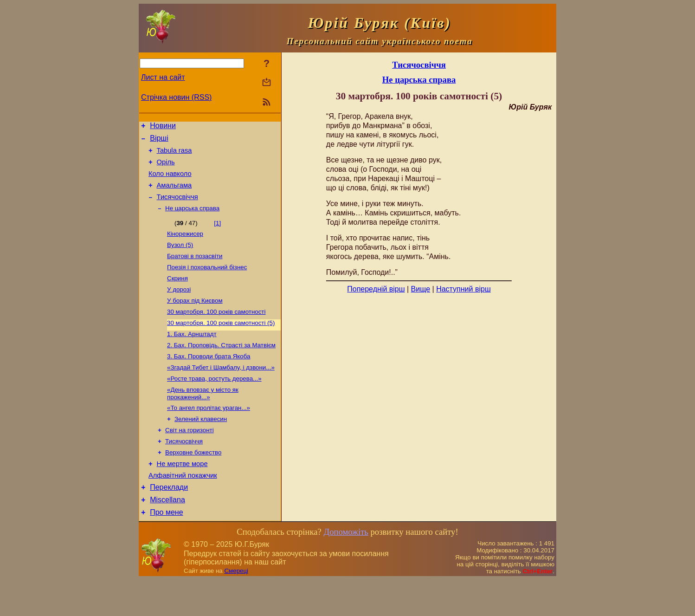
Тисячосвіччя (177, 207)
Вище (421, 289)
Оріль (166, 168)
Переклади (169, 521)
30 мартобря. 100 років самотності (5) (221, 342)
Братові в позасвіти (195, 269)
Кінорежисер (185, 245)
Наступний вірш (463, 289)
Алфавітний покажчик (183, 507)
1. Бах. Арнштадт (192, 354)
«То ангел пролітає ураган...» (209, 433)
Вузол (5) (180, 257)
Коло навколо (170, 181)
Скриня (177, 294)
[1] (217, 234)
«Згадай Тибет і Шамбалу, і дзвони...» (221, 390)
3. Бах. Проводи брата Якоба (209, 378)
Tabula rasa (174, 155)
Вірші (159, 141)
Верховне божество (193, 482)
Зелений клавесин (201, 445)
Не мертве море (182, 494)
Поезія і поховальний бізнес (207, 282)
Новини (163, 127)
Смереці (236, 607)
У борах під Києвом (195, 318)
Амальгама (174, 194)
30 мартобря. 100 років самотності (216, 330)
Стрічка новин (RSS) (176, 97)
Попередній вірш (376, 289)
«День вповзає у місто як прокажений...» (203, 418)
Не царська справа (192, 219)
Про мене (166, 548)
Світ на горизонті (190, 457)
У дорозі (179, 306)
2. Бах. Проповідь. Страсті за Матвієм (221, 366)
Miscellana (167, 535)
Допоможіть (346, 568)
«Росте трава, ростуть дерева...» (214, 402)
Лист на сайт (163, 77)
